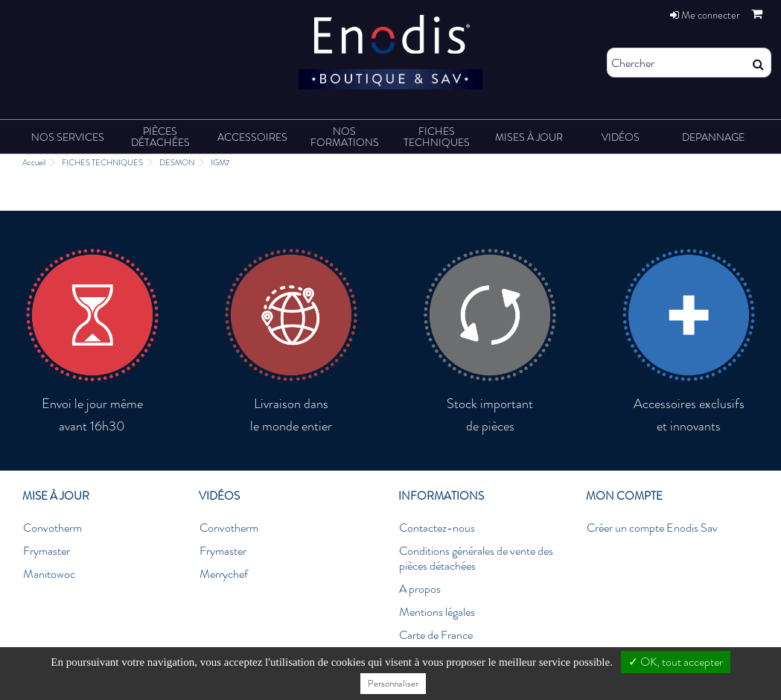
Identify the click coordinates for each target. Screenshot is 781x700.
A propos (420, 589)
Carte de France (436, 635)
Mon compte (624, 496)
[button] (68, 137)
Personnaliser (393, 683)
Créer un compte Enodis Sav (652, 528)
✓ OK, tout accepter (676, 662)
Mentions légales (437, 612)
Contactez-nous (437, 528)
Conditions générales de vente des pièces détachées (476, 559)
